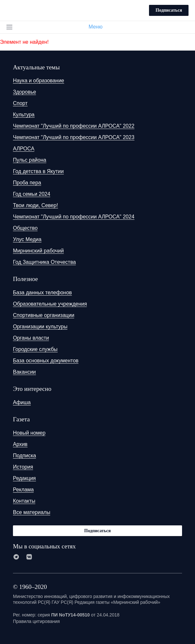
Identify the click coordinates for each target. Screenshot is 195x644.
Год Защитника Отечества (44, 262)
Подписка (24, 456)
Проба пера (27, 183)
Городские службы (35, 349)
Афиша (22, 402)
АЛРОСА (24, 149)
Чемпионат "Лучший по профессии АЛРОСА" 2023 (74, 137)
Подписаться (169, 10)
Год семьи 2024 (32, 194)
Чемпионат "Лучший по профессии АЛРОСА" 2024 (74, 217)
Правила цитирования (36, 621)
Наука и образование (39, 81)
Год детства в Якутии (38, 171)
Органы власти (31, 338)
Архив (20, 444)
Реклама (23, 490)
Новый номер (29, 433)
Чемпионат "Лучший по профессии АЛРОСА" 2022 (74, 126)
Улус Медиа (27, 239)
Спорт (20, 103)
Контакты (24, 501)
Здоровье (24, 92)
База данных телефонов (42, 293)
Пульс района (30, 160)
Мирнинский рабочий (38, 251)
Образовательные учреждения (50, 304)
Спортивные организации (44, 315)
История (23, 467)
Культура (24, 115)
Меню (98, 27)
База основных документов (46, 361)
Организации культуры (40, 327)
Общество (25, 228)
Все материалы (32, 512)
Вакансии (24, 372)
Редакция (24, 478)
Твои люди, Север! (35, 205)
